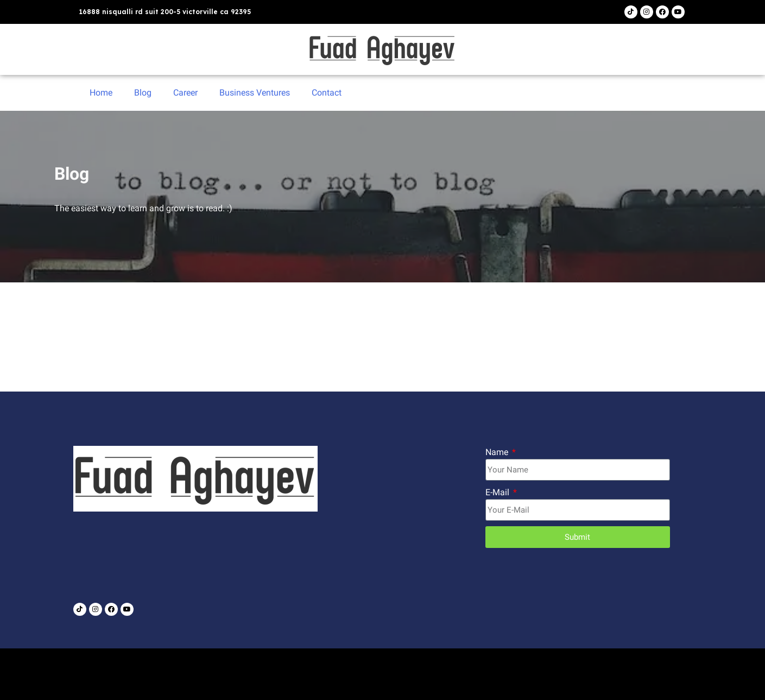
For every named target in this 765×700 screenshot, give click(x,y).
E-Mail (498, 492)
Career (185, 93)
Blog (143, 93)
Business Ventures (255, 93)
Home (101, 93)
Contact (327, 93)
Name (498, 452)
